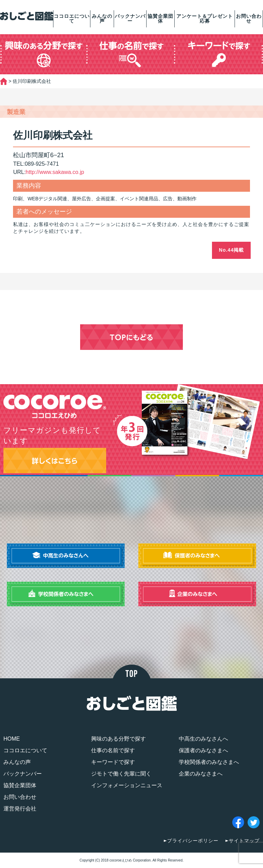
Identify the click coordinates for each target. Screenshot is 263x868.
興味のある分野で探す (118, 739)
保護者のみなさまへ (203, 750)
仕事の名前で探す (113, 750)
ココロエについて (72, 18)
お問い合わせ (249, 18)
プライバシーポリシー (193, 841)
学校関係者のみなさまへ (209, 762)
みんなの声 (102, 18)
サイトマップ (244, 841)
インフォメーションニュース (127, 785)
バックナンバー (130, 18)
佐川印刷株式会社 (53, 135)
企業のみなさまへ (201, 774)
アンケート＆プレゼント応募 (205, 18)
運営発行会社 (20, 809)
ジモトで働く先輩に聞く (121, 774)
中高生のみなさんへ (203, 739)
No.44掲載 (231, 250)
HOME (12, 739)
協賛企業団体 (160, 18)
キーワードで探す (113, 762)
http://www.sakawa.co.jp (55, 172)
